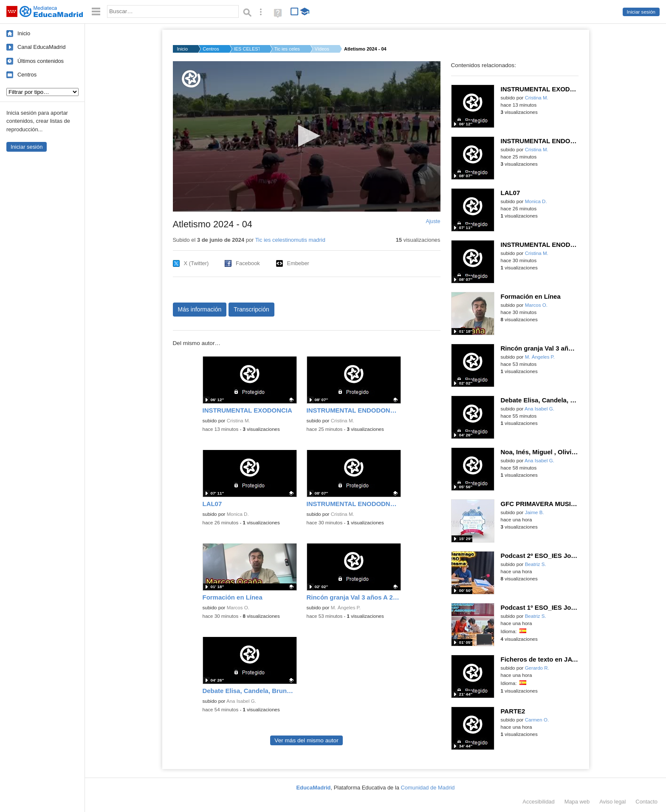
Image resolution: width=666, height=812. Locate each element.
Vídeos (322, 49)
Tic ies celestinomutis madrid (290, 240)
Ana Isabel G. (241, 701)
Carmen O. (537, 720)
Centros (27, 75)
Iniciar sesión (641, 12)
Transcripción (251, 309)
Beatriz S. (536, 564)
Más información (200, 309)
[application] (307, 136)
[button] (306, 136)
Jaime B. (535, 512)
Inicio (24, 33)
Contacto (646, 802)
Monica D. (238, 514)
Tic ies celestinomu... (287, 49)
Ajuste (433, 221)
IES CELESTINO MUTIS (247, 49)
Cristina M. (238, 421)
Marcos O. (238, 608)
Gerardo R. (537, 668)
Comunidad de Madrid (428, 788)
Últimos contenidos (41, 61)
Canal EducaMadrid (41, 47)
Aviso (612, 802)
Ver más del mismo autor (306, 740)
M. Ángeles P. (346, 608)
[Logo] (191, 79)
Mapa (577, 802)
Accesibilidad (538, 802)
